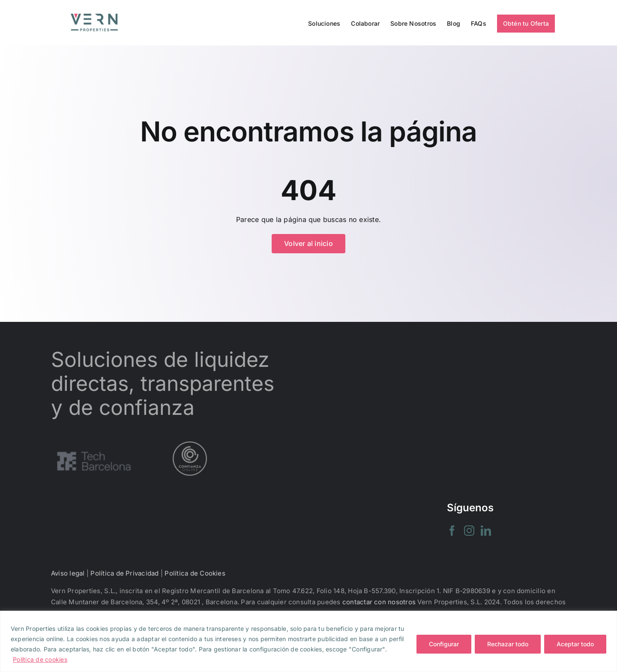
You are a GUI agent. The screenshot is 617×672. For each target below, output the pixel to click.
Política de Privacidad (124, 573)
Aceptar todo (575, 644)
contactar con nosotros (379, 602)
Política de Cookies (195, 573)
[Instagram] (469, 531)
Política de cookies (40, 659)
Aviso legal (68, 573)
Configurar (444, 644)
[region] (308, 641)
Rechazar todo (508, 644)
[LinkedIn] (486, 531)
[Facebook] (452, 531)
